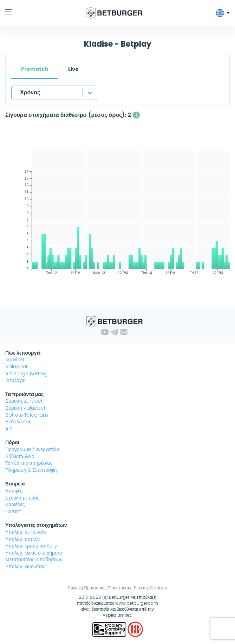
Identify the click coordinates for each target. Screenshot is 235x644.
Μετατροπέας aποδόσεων (34, 559)
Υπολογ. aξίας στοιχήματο (34, 553)
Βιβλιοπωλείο (20, 456)
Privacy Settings (151, 588)
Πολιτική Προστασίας (87, 588)
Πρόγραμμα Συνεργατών (32, 449)
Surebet (15, 360)
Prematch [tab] (35, 69)
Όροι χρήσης (120, 588)
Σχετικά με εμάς (22, 498)
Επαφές (14, 491)
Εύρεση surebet (24, 401)
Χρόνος (30, 92)
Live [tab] (73, 69)
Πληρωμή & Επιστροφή (31, 470)
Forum (13, 511)
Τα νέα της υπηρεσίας (29, 463)
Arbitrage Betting (26, 374)
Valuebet (17, 367)
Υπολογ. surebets (26, 532)
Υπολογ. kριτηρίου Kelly (31, 546)
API (9, 429)
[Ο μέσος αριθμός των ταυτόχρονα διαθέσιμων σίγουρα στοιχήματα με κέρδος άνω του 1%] (136, 115)
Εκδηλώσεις (18, 422)
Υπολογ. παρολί (22, 539)
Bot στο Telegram (27, 415)
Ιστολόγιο (15, 380)
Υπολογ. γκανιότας (25, 566)
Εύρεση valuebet (25, 408)
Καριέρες (15, 504)
